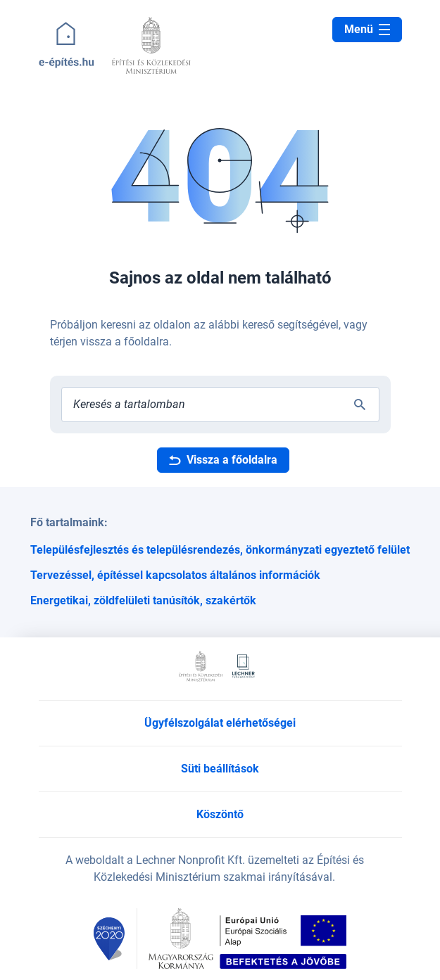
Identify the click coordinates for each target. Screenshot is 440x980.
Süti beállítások (220, 769)
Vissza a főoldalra (223, 460)
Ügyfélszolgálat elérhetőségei (220, 723)
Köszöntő (220, 814)
